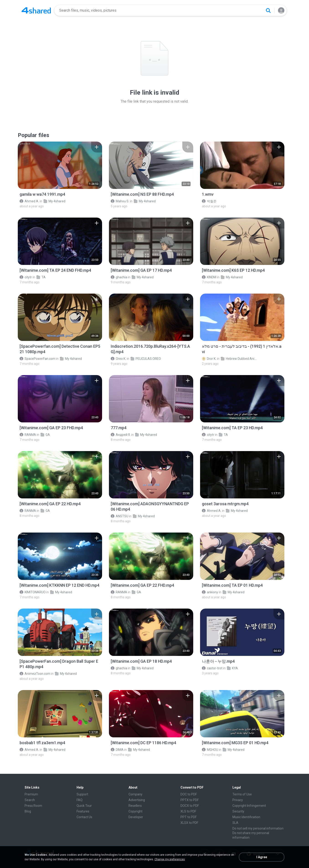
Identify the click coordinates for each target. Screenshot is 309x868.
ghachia (119, 277)
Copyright (135, 811)
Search (30, 800)
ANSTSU (120, 516)
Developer (136, 817)
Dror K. (209, 359)
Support (82, 794)
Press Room (33, 806)
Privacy (238, 800)
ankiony (210, 592)
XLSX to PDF (189, 823)
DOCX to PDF (190, 806)
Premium (31, 794)
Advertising (137, 800)
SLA (235, 823)
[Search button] (268, 10)
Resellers (135, 806)
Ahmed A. (29, 201)
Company (135, 794)
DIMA (117, 750)
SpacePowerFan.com (37, 359)
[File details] (60, 165)
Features (83, 811)
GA (45, 435)
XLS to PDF (188, 811)
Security (238, 811)
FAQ (80, 800)
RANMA (28, 435)
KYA (232, 668)
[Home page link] (36, 10)
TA (41, 277)
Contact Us (84, 817)
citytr (26, 277)
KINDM (209, 277)
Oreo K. (118, 359)
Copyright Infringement (249, 806)
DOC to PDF (189, 794)
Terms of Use (242, 794)
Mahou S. (120, 201)
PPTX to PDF (190, 800)
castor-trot (212, 668)
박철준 (209, 201)
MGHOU (210, 750)
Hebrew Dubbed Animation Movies (239, 359)
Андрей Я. (121, 435)
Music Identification (246, 817)
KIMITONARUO (33, 592)
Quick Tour (84, 806)
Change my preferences (170, 859)
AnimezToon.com (35, 674)
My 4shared (54, 201)
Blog (28, 811)
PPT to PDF (189, 817)
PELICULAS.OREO (146, 359)
